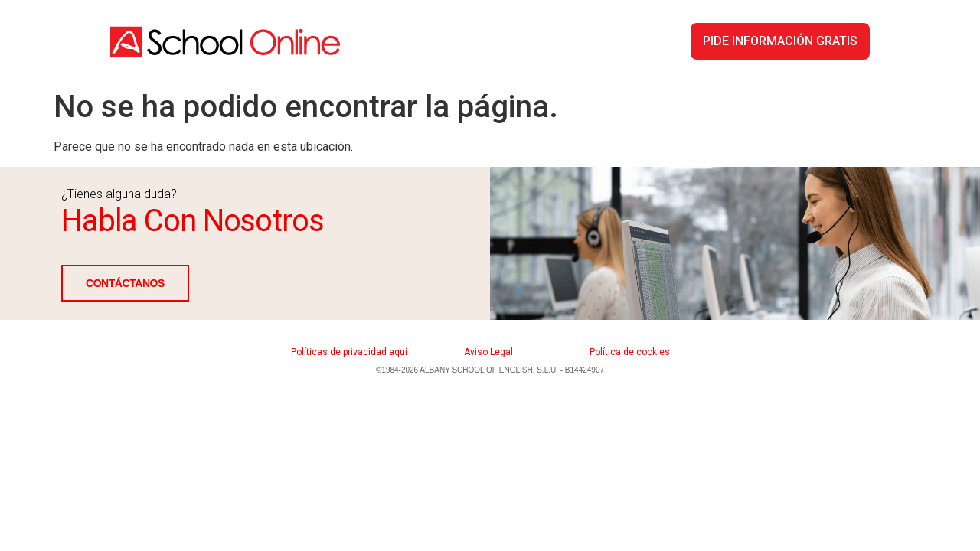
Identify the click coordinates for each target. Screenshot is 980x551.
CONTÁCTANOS (125, 283)
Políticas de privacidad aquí (349, 352)
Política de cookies (630, 352)
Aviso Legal (488, 352)
